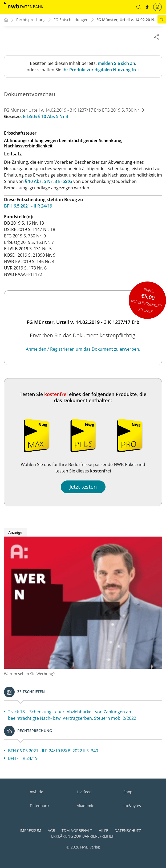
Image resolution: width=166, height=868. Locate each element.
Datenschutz (128, 831)
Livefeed (84, 792)
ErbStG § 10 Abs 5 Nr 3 (46, 117)
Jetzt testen (83, 487)
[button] (139, 7)
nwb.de (37, 792)
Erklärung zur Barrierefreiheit (83, 836)
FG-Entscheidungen (71, 20)
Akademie (86, 806)
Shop (128, 792)
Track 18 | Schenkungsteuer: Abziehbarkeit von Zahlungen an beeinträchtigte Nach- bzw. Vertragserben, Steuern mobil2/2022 (72, 715)
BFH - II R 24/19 (23, 758)
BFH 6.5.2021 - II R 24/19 (28, 206)
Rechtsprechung (31, 20)
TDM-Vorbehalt (77, 831)
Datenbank (40, 806)
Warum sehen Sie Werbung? (29, 674)
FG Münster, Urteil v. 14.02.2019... (127, 20)
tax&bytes (132, 806)
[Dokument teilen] (156, 37)
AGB (51, 831)
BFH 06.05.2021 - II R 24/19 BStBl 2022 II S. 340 (53, 751)
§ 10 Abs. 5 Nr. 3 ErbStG (48, 182)
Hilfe (103, 831)
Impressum (31, 831)
